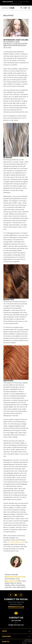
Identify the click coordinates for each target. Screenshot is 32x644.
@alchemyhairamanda (15, 577)
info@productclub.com (16, 625)
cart (25, 8)
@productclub (11, 581)
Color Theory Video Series (16, 542)
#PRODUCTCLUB (16, 607)
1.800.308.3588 (16, 621)
